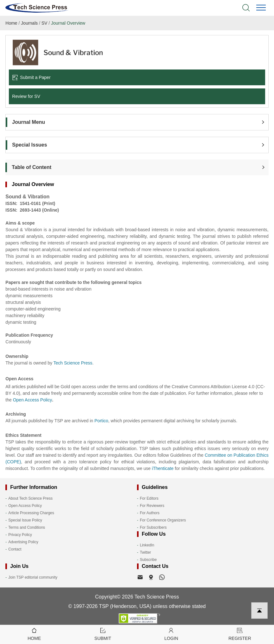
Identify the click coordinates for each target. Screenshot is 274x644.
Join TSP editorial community (33, 577)
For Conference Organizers (163, 520)
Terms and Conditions (27, 527)
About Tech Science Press (30, 498)
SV (44, 23)
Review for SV (26, 96)
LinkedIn (147, 545)
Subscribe (148, 560)
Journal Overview (68, 23)
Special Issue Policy (25, 520)
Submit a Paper (31, 77)
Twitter (145, 552)
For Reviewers (152, 506)
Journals (29, 23)
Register (240, 634)
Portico (102, 421)
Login (171, 634)
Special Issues (29, 145)
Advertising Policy (23, 542)
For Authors (150, 513)
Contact (15, 549)
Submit (103, 634)
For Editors (149, 498)
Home (11, 23)
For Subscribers (153, 527)
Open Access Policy (25, 506)
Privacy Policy (20, 535)
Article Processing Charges (31, 513)
